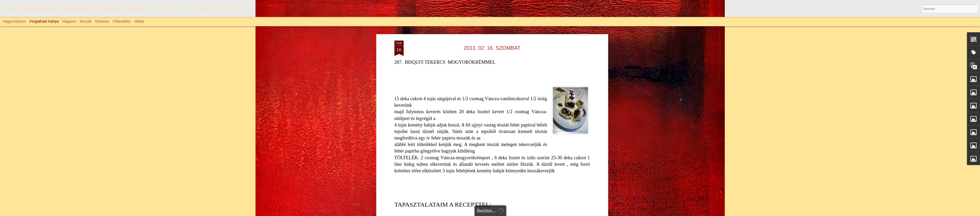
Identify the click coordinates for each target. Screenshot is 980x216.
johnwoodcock (552, 213)
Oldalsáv (102, 21)
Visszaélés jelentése (602, 213)
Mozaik (86, 21)
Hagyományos (14, 21)
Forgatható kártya (44, 21)
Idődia (139, 21)
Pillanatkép (122, 21)
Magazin (69, 21)
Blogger (582, 213)
